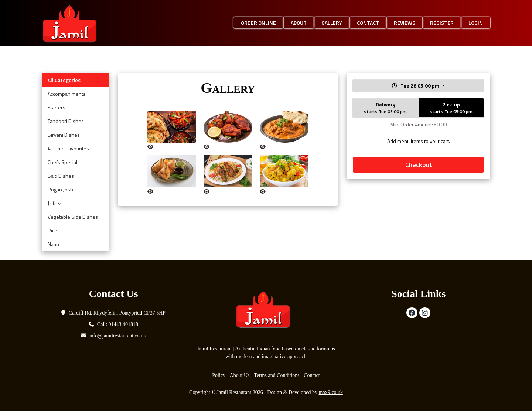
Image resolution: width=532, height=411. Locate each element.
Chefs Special (62, 162)
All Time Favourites (68, 148)
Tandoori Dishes (66, 121)
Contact (368, 23)
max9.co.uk (331, 392)
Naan (53, 244)
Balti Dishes (61, 176)
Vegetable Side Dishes (73, 217)
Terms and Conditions (277, 375)
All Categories (64, 80)
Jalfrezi (55, 203)
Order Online (258, 23)
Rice (52, 230)
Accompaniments (67, 94)
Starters (57, 107)
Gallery (332, 23)
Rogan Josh (60, 189)
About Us (240, 375)
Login (476, 23)
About (299, 23)
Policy (219, 375)
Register (442, 23)
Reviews (405, 23)
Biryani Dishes (64, 135)
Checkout (419, 165)
